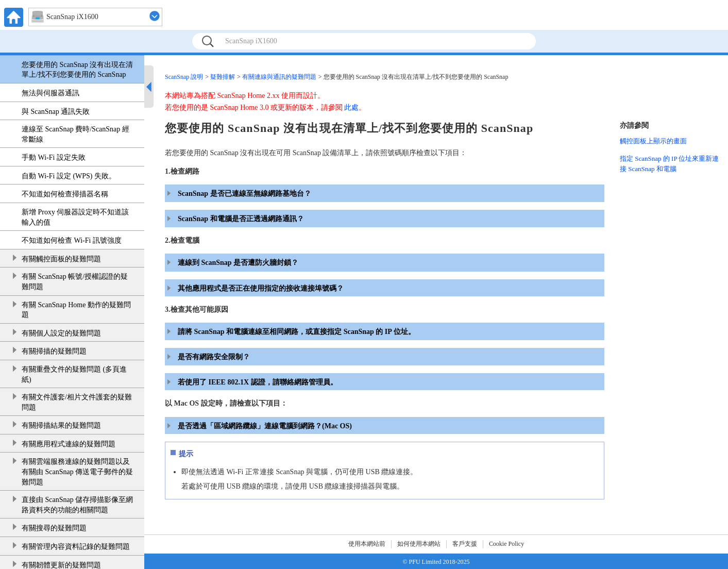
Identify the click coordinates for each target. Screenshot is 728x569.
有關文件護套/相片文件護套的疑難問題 (77, 402)
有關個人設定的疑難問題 (61, 333)
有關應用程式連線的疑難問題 (69, 444)
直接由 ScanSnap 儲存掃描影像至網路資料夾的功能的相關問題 (77, 505)
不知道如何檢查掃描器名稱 (65, 194)
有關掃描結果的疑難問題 (61, 425)
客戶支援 (465, 544)
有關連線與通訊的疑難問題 (279, 77)
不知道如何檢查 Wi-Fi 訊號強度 (72, 240)
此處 (351, 107)
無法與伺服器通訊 (50, 93)
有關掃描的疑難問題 (54, 351)
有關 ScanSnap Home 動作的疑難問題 (76, 310)
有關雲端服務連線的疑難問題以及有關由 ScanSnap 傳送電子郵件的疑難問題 (77, 472)
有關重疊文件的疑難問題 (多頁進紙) (74, 374)
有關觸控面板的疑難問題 (61, 259)
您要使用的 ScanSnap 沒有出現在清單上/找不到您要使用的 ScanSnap (77, 70)
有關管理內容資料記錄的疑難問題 (76, 547)
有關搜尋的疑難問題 (54, 528)
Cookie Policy (506, 544)
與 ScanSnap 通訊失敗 (56, 112)
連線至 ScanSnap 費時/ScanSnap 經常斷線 (75, 134)
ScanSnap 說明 (184, 77)
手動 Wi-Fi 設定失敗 (54, 157)
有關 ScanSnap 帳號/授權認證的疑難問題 (75, 282)
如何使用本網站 (419, 544)
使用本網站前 (367, 544)
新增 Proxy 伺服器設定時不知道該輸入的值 (75, 217)
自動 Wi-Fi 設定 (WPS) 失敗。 (69, 176)
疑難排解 (223, 77)
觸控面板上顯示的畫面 (653, 141)
